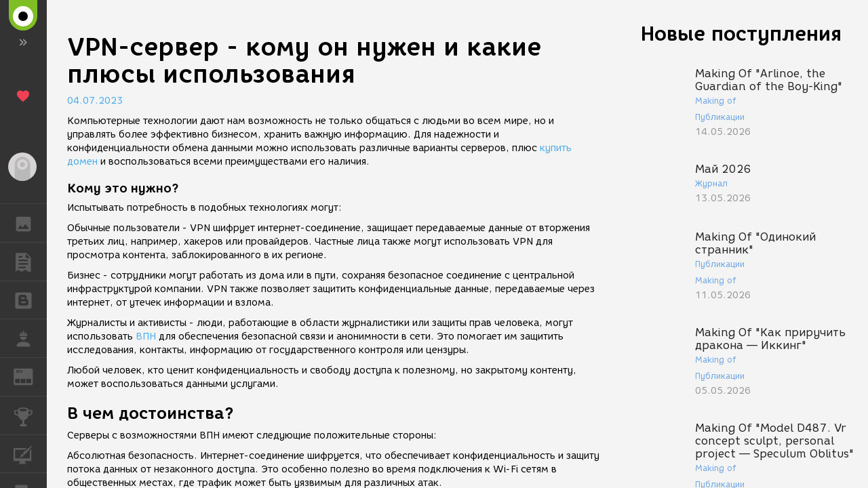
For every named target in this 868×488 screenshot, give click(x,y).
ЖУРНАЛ (30, 376)
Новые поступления (741, 34)
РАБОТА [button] (30, 338)
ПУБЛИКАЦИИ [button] (30, 262)
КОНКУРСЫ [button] (30, 415)
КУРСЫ (30, 453)
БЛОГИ (30, 299)
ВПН (146, 337)
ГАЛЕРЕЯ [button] (30, 223)
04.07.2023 (95, 101)
